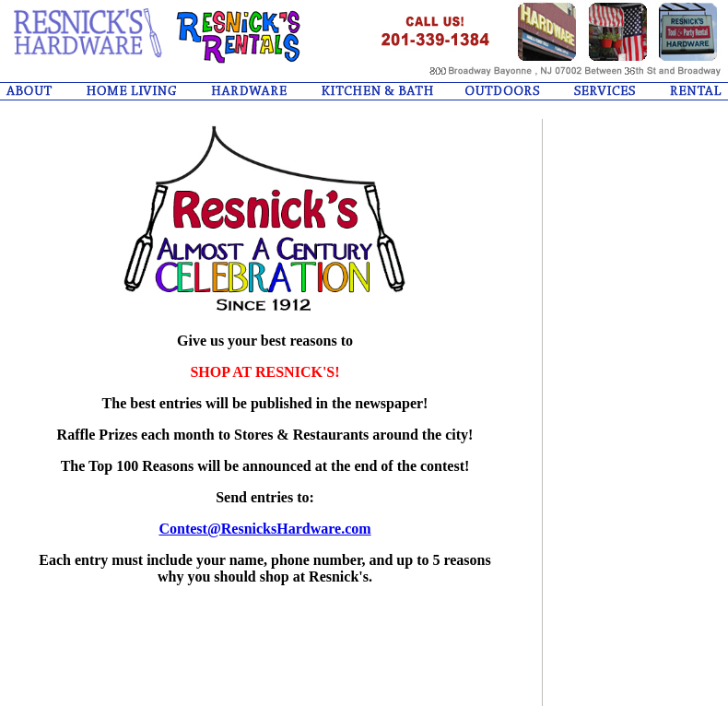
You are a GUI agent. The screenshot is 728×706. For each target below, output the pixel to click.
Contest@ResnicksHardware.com (264, 529)
